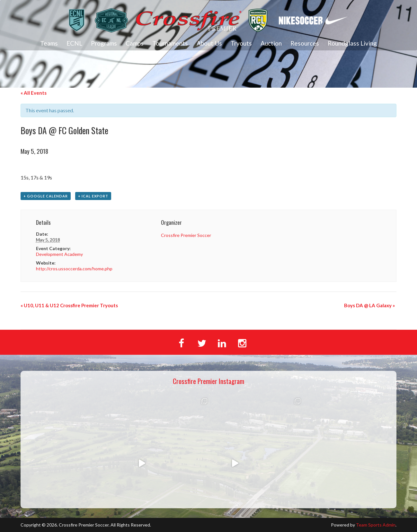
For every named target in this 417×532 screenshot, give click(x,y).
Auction (271, 43)
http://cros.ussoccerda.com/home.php (74, 269)
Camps (135, 43)
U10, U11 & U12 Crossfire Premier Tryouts (69, 305)
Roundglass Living (352, 43)
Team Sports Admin (376, 525)
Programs (104, 43)
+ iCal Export (93, 196)
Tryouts (241, 43)
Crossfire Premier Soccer (186, 235)
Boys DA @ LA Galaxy (369, 305)
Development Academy (59, 254)
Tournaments (170, 43)
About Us (209, 43)
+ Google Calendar (46, 196)
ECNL (74, 43)
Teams (49, 43)
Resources (305, 43)
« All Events (34, 93)
